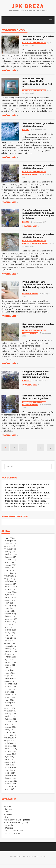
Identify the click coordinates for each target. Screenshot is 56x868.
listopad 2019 (10, 754)
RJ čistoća (27, 244)
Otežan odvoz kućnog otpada (17, 820)
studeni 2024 (10, 589)
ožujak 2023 (10, 643)
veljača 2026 (10, 549)
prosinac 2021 (11, 684)
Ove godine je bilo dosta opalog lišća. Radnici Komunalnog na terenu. (36, 374)
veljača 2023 (10, 646)
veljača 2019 (10, 776)
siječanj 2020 (10, 746)
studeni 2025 (10, 557)
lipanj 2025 (9, 570)
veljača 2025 (10, 581)
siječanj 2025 (10, 584)
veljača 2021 (10, 711)
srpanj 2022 (10, 665)
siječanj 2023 (10, 649)
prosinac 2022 (11, 651)
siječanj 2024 (10, 616)
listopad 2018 (11, 786)
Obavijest (9, 814)
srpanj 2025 (10, 568)
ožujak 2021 (10, 708)
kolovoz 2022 (10, 662)
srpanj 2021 (10, 697)
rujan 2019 (9, 757)
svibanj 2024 (10, 606)
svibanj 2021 (10, 703)
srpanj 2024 (10, 600)
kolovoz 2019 (10, 759)
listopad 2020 (11, 722)
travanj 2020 (10, 738)
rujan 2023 (9, 627)
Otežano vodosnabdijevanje (34, 43)
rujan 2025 (9, 562)
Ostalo (26, 130)
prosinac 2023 (11, 619)
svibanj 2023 (10, 638)
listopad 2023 (10, 624)
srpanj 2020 (10, 730)
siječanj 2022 (10, 681)
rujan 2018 (9, 789)
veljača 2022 (10, 678)
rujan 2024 (9, 595)
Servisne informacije (14, 831)
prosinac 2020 (11, 716)
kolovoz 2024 (10, 597)
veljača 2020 (10, 743)
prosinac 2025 (11, 554)
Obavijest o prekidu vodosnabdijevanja (22, 490)
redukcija (9, 825)
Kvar (6, 812)
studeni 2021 (10, 686)
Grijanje (8, 806)
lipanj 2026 (10, 538)
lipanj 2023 (9, 635)
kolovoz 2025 (10, 565)
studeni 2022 (10, 654)
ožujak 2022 (10, 676)
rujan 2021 (9, 692)
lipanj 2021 (9, 700)
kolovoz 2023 (10, 630)
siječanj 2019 (10, 778)
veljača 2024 (10, 614)
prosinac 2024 (11, 587)
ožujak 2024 (10, 611)
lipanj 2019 (9, 765)
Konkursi (8, 809)
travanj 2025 (10, 576)
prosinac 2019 (11, 749)
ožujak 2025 (10, 579)
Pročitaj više (9, 71)
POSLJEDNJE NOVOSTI (14, 30)
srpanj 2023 (10, 633)
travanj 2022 (10, 673)
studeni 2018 (10, 784)
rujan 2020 (9, 724)
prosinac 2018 (11, 781)
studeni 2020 (10, 719)
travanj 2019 (10, 770)
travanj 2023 (10, 641)
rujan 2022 (9, 660)
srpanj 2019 (10, 762)
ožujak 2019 (10, 773)
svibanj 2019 (10, 767)
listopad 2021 (10, 689)
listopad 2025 (10, 560)
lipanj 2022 (9, 668)
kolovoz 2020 (11, 727)
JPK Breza (28, 6)
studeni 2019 (10, 751)
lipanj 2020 (10, 732)
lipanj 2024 (9, 603)
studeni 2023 (10, 622)
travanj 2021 (10, 705)
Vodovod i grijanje (30, 175)
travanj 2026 (10, 543)
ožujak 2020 (10, 740)
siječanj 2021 (10, 713)
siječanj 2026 (10, 552)
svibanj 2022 (10, 670)
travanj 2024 (10, 608)
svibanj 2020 (10, 735)
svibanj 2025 (10, 573)
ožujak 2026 (10, 546)
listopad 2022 (10, 657)
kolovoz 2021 (10, 695)
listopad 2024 (11, 592)
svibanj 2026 (10, 541)
